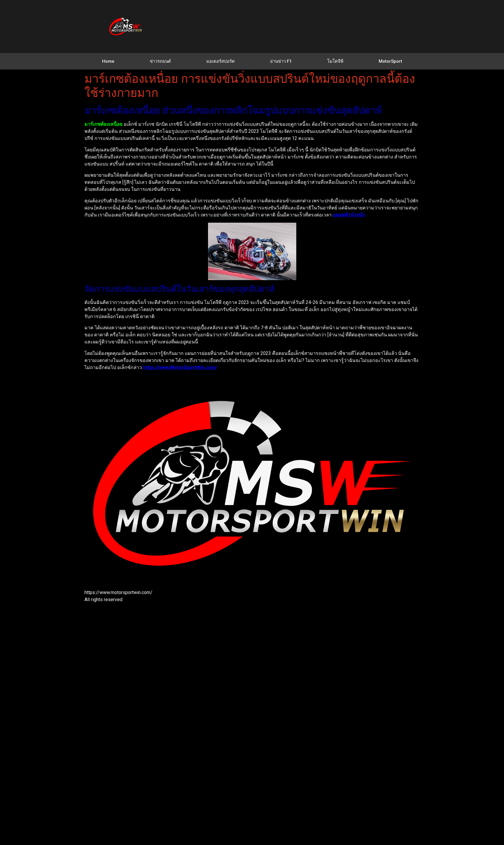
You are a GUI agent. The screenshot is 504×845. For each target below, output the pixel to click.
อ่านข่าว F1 (281, 61)
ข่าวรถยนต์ (160, 61)
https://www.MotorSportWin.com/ (180, 367)
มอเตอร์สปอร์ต (221, 61)
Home (108, 61)
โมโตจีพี (335, 61)
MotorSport (390, 61)
